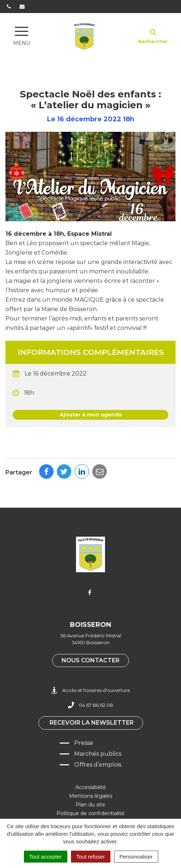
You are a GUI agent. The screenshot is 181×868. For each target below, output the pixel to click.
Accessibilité (91, 787)
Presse (84, 743)
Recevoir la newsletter (92, 723)
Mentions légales (91, 796)
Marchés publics (98, 754)
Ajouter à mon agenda (91, 415)
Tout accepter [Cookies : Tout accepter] (46, 857)
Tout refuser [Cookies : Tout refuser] (91, 857)
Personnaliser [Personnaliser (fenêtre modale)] (136, 857)
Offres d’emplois (98, 765)
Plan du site (90, 805)
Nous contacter (90, 660)
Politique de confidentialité (90, 813)
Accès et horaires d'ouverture (91, 690)
